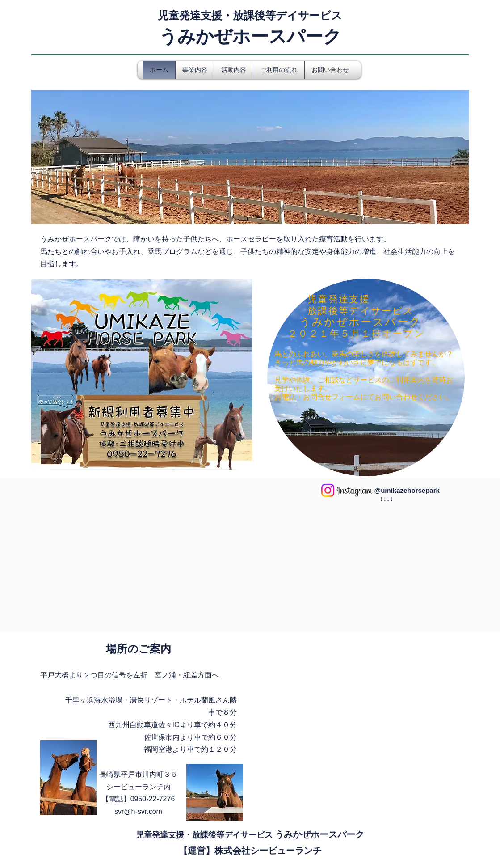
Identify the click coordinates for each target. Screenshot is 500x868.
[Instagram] (328, 490)
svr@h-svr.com (138, 811)
